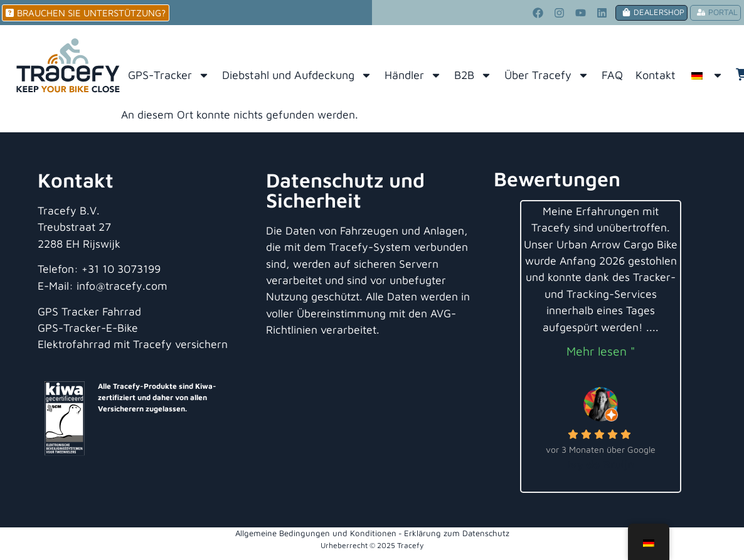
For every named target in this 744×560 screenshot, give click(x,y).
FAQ (612, 75)
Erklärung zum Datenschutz (457, 533)
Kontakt (656, 75)
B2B (473, 75)
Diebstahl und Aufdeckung (297, 75)
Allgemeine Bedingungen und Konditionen (316, 533)
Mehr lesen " (601, 351)
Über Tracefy (547, 75)
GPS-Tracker (169, 75)
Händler (413, 75)
